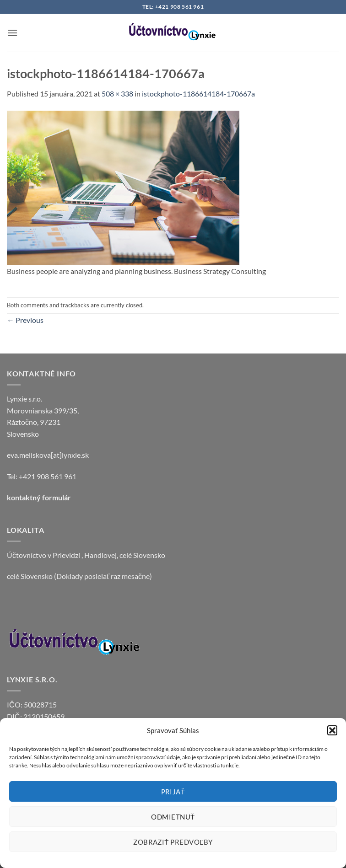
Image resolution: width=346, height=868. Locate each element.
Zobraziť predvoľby (173, 842)
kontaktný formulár (39, 497)
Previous (25, 320)
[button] (332, 730)
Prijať (173, 792)
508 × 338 (117, 94)
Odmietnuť (173, 817)
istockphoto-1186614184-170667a (198, 94)
